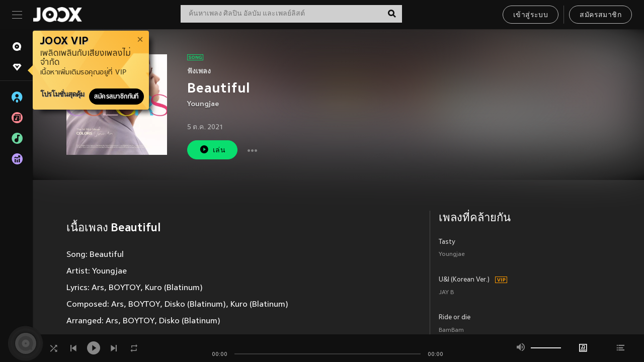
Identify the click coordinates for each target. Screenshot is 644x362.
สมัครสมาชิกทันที (116, 97)
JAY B (446, 293)
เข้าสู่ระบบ (531, 15)
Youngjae (203, 104)
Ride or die (455, 318)
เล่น (212, 150)
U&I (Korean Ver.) (464, 280)
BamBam (451, 331)
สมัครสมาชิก (600, 15)
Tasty (447, 242)
